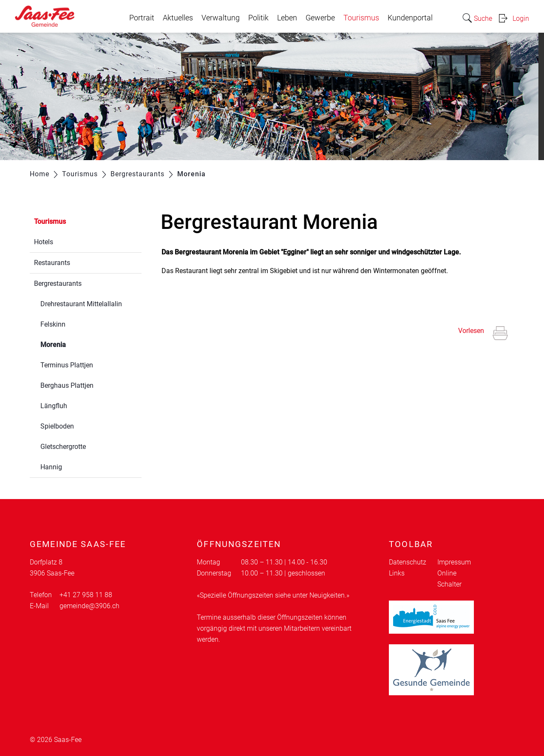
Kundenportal (410, 18)
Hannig (51, 467)
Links (397, 573)
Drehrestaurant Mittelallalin (81, 304)
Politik (258, 18)
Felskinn (53, 324)
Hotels (44, 242)
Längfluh (54, 406)
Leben (287, 18)
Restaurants (52, 263)
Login (521, 18)
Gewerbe (320, 18)
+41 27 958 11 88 (86, 595)
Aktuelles (178, 18)
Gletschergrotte (63, 447)
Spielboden (57, 426)
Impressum (454, 562)
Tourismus (361, 18)
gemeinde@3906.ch (89, 606)
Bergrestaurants (58, 283)
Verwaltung (221, 18)
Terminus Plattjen (67, 365)
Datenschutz (408, 562)
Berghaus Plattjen (67, 385)
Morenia (73, 344)
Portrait (142, 18)
